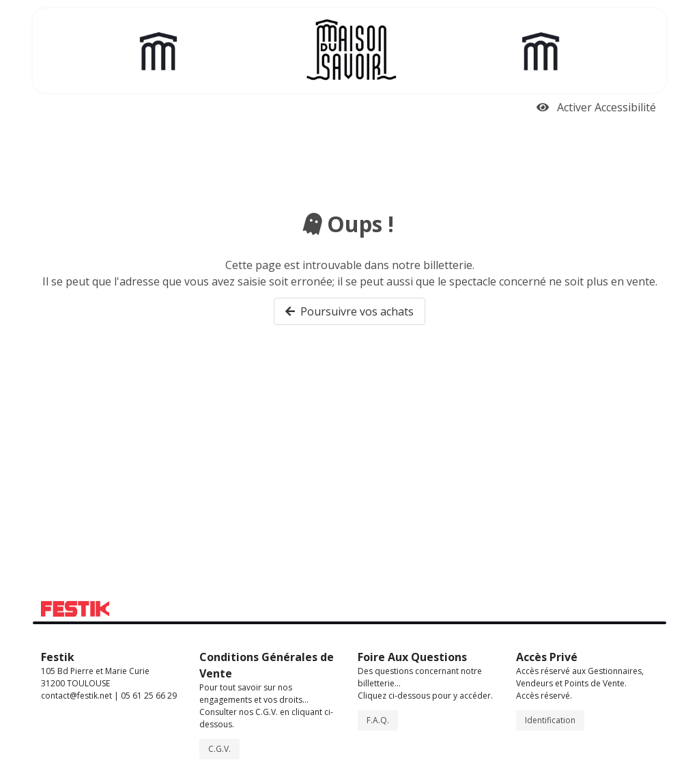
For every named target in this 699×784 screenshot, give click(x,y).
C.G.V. (219, 749)
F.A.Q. (378, 720)
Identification (550, 720)
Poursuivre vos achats (349, 311)
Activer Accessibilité (596, 107)
